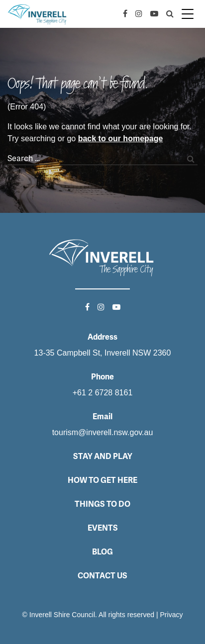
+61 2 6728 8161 (103, 393)
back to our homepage (121, 138)
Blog (102, 552)
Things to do (102, 504)
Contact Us (102, 576)
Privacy (172, 615)
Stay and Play (103, 456)
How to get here (102, 480)
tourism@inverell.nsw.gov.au (103, 432)
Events (103, 528)
